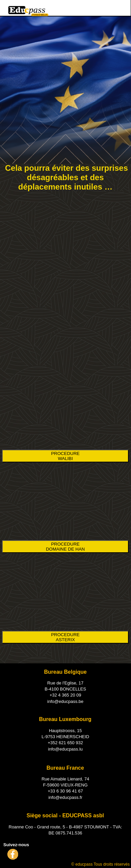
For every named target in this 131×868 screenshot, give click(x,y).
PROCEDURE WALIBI (65, 456)
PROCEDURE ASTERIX (65, 637)
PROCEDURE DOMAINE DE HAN (65, 547)
